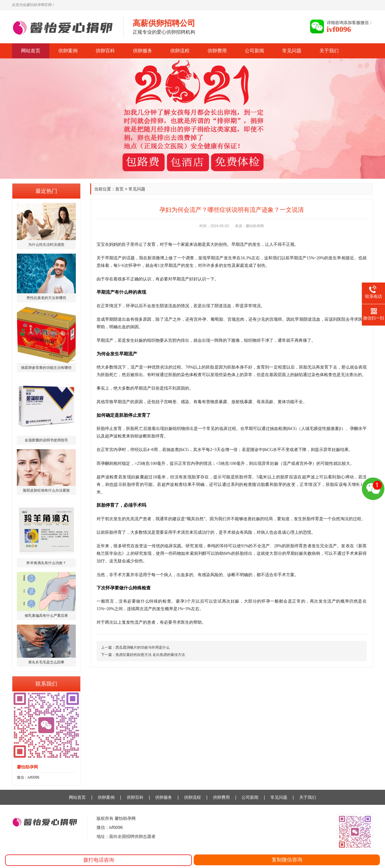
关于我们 (329, 51)
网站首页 (31, 51)
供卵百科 (105, 51)
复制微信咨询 (287, 860)
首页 (119, 189)
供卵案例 (68, 51)
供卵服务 (143, 51)
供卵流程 (180, 51)
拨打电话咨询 (99, 860)
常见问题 (292, 51)
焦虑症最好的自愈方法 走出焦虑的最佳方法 (150, 655)
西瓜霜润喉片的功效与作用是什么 (143, 647)
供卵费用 (217, 51)
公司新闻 (254, 51)
